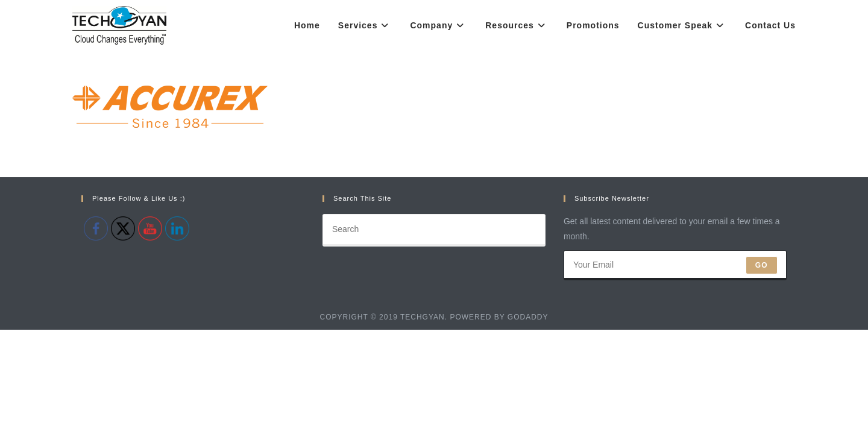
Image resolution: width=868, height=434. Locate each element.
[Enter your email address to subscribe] (675, 370)
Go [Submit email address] (762, 370)
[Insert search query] (434, 335)
